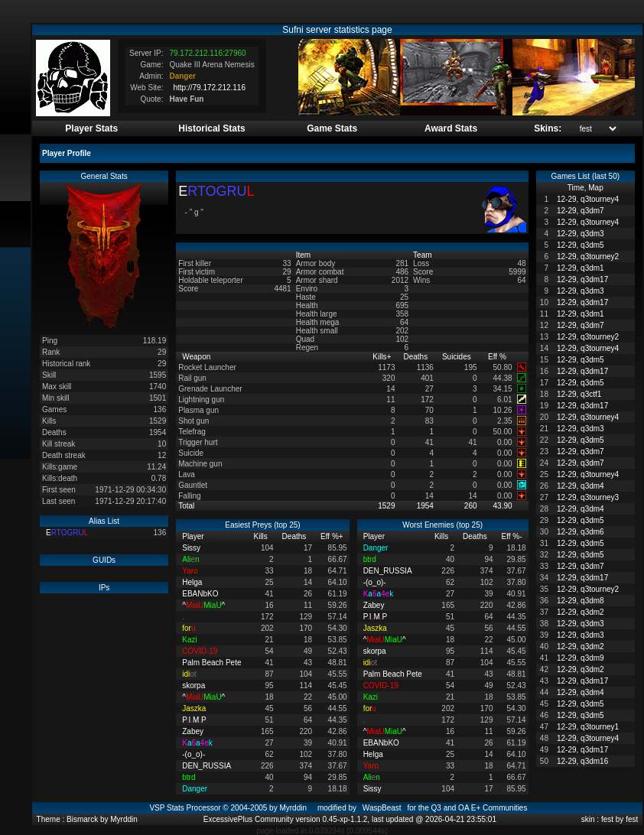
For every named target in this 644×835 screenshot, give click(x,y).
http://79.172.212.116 (209, 88)
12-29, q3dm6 (581, 532)
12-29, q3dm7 (581, 211)
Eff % (498, 357)
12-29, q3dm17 (582, 279)
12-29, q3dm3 (581, 234)
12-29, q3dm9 (581, 658)
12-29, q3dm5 (581, 245)
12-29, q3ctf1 (579, 394)
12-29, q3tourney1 (588, 727)
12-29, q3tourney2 (588, 257)
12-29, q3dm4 (581, 486)
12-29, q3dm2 (581, 612)
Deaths (416, 357)
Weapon (197, 357)
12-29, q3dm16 (582, 761)
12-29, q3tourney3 (588, 497)
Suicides (458, 357)
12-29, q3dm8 (581, 601)
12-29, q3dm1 (581, 268)
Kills (382, 357)
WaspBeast (382, 808)
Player (194, 536)
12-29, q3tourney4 (588, 199)
